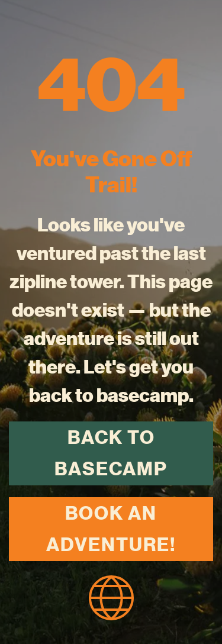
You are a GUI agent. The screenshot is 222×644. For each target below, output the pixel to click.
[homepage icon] (111, 596)
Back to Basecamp (111, 453)
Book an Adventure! (111, 529)
